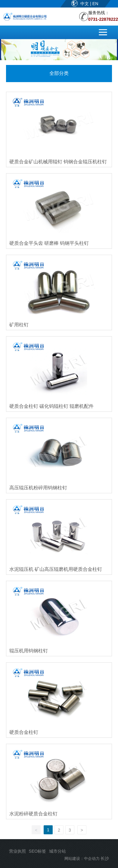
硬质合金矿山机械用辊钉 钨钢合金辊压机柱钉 (58, 162)
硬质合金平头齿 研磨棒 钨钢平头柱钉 (49, 243)
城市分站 (57, 851)
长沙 (105, 858)
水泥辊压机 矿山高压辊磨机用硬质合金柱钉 (56, 569)
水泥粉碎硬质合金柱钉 (33, 814)
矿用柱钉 (19, 325)
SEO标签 (38, 851)
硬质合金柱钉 (24, 732)
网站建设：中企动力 (82, 859)
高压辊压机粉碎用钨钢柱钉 (38, 488)
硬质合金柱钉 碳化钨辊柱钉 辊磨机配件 (52, 406)
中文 (85, 4)
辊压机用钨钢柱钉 (29, 651)
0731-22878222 (103, 19)
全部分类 (59, 73)
